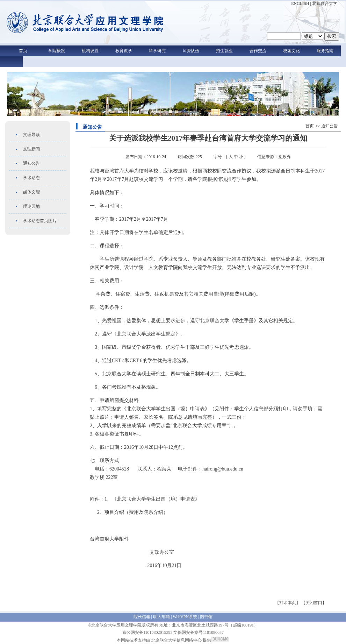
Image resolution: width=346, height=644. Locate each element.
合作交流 (258, 51)
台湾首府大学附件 (109, 539)
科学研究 (157, 51)
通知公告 (31, 163)
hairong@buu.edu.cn (223, 469)
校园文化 (291, 51)
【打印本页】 (288, 603)
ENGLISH (300, 3)
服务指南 (325, 51)
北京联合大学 (325, 3)
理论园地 (31, 206)
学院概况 (57, 51)
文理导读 (31, 135)
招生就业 (224, 51)
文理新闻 (31, 149)
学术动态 (31, 178)
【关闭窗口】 (314, 603)
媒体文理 (31, 192)
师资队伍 (191, 51)
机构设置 (90, 51)
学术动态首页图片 (40, 221)
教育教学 (124, 51)
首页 (23, 51)
